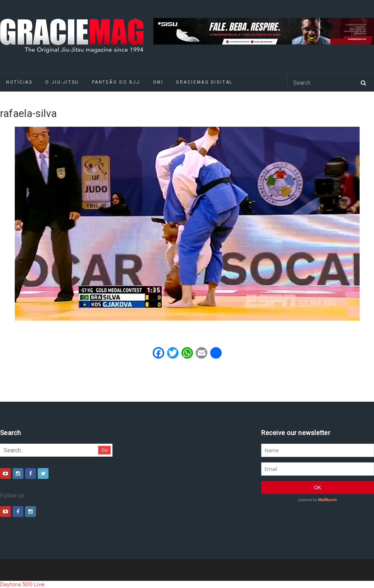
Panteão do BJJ (116, 82)
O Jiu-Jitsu (62, 82)
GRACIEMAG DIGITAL (204, 82)
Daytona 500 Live (22, 584)
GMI (158, 82)
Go (105, 450)
